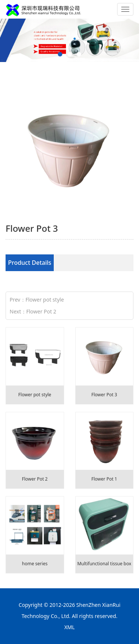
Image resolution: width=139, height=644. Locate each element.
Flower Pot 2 (41, 311)
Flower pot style (45, 300)
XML (69, 627)
